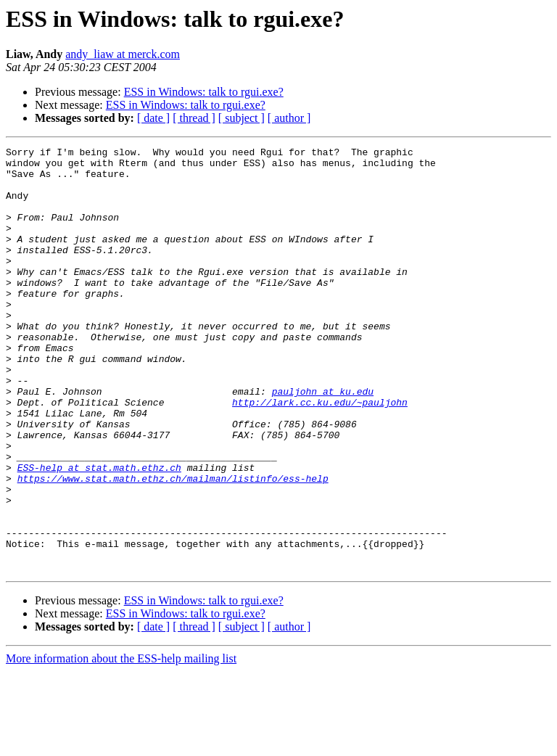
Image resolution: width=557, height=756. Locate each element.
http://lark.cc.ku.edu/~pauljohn (320, 454)
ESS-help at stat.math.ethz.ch (99, 533)
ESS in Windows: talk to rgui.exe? (204, 92)
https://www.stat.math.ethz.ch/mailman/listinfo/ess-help (173, 546)
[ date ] (153, 118)
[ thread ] (194, 118)
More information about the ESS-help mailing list (121, 743)
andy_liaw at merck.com (123, 54)
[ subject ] (242, 118)
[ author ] (289, 118)
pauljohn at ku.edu (323, 441)
